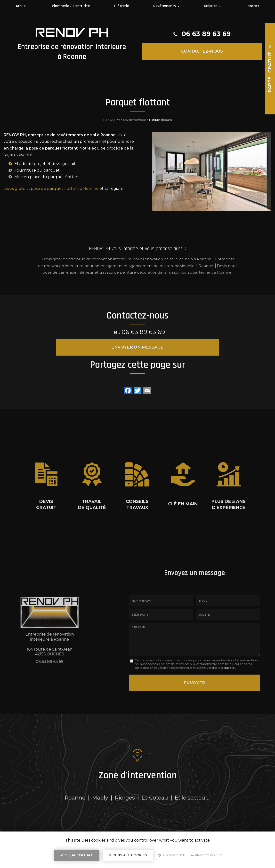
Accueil (22, 6)
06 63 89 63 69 (206, 34)
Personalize (172, 857)
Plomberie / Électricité (71, 6)
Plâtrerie (122, 6)
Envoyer (194, 682)
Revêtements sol (135, 120)
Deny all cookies (128, 857)
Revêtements (166, 6)
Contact (252, 6)
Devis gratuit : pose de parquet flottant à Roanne (51, 188)
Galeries (212, 6)
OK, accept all (77, 857)
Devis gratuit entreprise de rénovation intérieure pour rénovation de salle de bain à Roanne (127, 259)
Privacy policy (207, 857)
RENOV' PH (112, 120)
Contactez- (202, 51)
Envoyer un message (138, 347)
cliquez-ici (228, 668)
